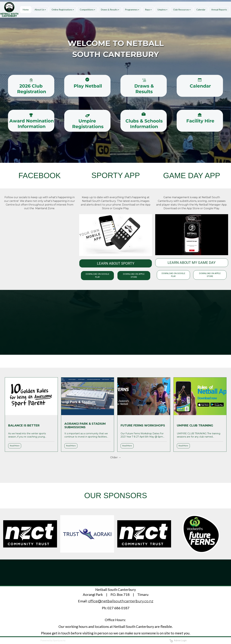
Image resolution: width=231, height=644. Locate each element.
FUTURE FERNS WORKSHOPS (143, 425)
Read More (15, 446)
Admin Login (178, 640)
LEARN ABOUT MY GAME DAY (192, 263)
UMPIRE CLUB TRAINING (195, 425)
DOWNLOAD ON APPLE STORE (134, 275)
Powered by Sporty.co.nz (53, 640)
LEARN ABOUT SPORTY (116, 263)
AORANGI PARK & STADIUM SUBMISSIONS (85, 425)
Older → (116, 457)
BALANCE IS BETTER (24, 425)
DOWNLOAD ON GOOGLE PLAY (97, 275)
